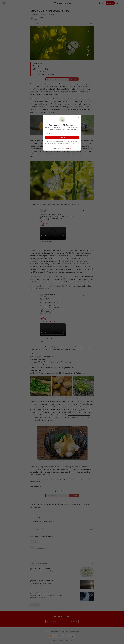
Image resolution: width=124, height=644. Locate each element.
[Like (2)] (33, 23)
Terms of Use (71, 142)
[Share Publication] (103, 3)
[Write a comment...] (64, 551)
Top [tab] (32, 564)
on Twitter (47, 475)
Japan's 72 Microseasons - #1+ (42, 593)
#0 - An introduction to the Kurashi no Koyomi (44, 571)
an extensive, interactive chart (79, 415)
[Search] (99, 3)
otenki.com (77, 349)
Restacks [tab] (42, 542)
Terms (67, 632)
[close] (79, 117)
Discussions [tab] (43, 564)
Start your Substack (56, 636)
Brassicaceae (85, 149)
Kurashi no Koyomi (40, 18)
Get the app (70, 636)
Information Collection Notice (61, 143)
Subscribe (110, 3)
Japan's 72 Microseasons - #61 (42, 581)
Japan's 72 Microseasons (40, 569)
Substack (54, 640)
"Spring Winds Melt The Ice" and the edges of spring (46, 595)
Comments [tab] (34, 542)
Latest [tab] (37, 564)
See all (35, 605)
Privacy (62, 632)
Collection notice (74, 632)
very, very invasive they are (78, 467)
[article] (62, 572)
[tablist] (38, 542)
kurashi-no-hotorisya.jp (62, 504)
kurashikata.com (48, 504)
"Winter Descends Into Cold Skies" (41, 583)
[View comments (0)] (38, 23)
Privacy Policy (75, 143)
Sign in (119, 3)
